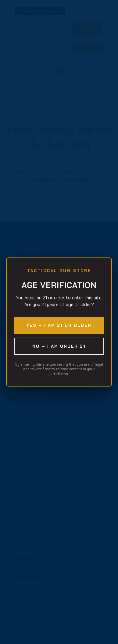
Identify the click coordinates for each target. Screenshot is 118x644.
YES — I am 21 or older (59, 325)
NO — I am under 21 (59, 346)
